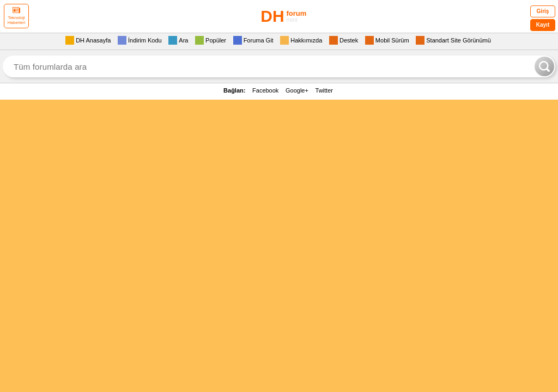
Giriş (543, 11)
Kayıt (543, 25)
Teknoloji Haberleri (16, 16)
